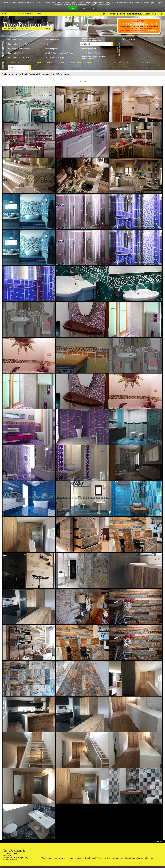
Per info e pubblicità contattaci (131, 14)
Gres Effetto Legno (60, 74)
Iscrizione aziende (10, 14)
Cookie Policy (88, 8)
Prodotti (82, 82)
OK (73, 8)
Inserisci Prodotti (26, 14)
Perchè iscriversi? (109, 14)
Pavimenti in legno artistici (15, 74)
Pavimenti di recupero (39, 74)
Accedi (38, 14)
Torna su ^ (159, 841)
